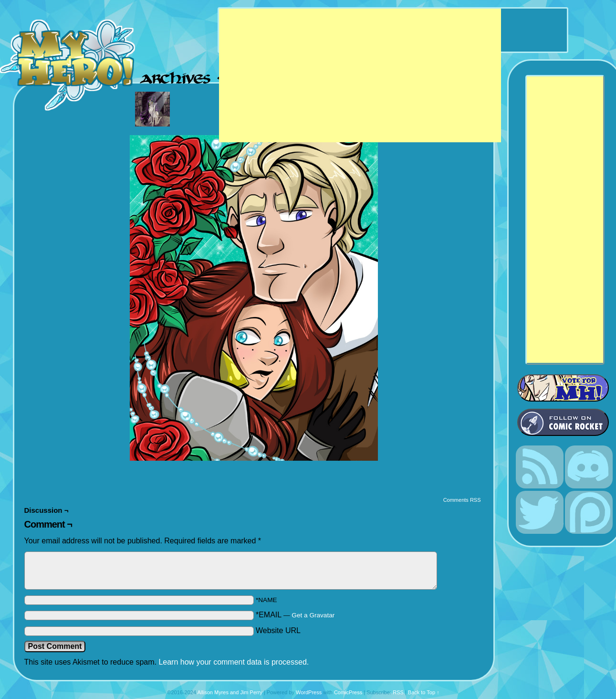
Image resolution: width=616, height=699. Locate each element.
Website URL (278, 630)
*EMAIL (295, 615)
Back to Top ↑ (424, 692)
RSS (398, 692)
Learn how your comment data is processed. (234, 662)
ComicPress (348, 692)
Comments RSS (462, 500)
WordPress (309, 692)
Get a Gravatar (313, 615)
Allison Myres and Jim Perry (230, 692)
